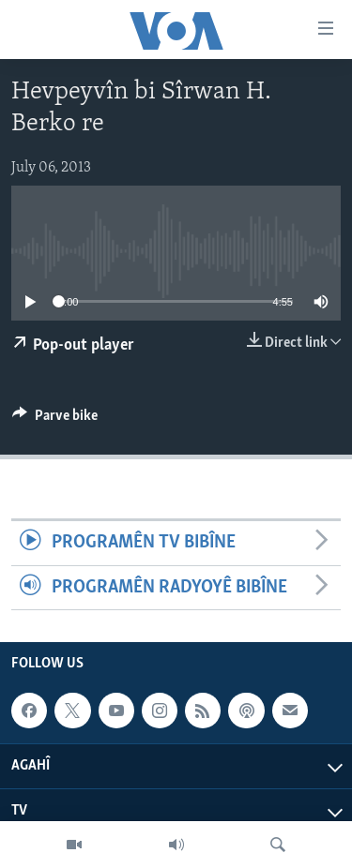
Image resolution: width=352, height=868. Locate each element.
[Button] (55, 420)
